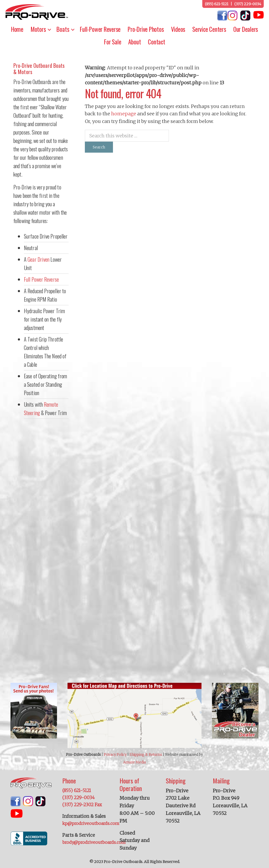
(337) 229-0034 (248, 4)
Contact (156, 42)
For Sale (113, 42)
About (134, 42)
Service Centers (209, 29)
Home (17, 29)
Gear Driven (38, 259)
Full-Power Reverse (100, 29)
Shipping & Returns (146, 755)
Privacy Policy (115, 755)
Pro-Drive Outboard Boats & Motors (39, 69)
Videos (178, 29)
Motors (38, 29)
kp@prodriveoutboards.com (91, 823)
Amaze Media (134, 762)
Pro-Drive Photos (146, 29)
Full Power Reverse (41, 279)
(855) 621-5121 (217, 4)
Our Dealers (246, 29)
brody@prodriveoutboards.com (94, 842)
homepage (124, 114)
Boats (63, 29)
